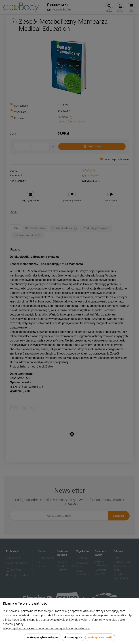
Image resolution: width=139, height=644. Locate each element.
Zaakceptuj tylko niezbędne (43, 637)
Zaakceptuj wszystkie (100, 637)
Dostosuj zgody (73, 637)
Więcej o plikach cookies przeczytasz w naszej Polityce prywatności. (46, 628)
